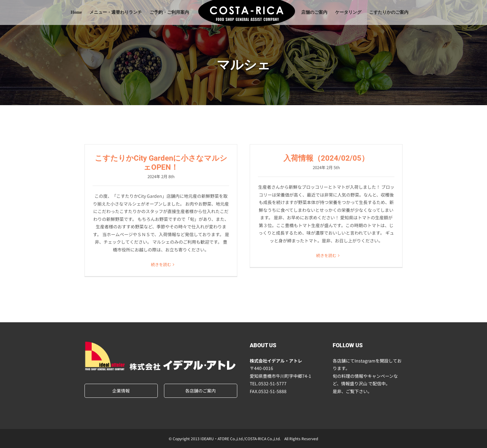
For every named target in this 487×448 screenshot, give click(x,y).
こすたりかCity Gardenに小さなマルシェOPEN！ (161, 163)
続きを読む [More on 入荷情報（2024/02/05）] (326, 255)
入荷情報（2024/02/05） (326, 158)
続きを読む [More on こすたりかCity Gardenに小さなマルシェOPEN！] (161, 264)
